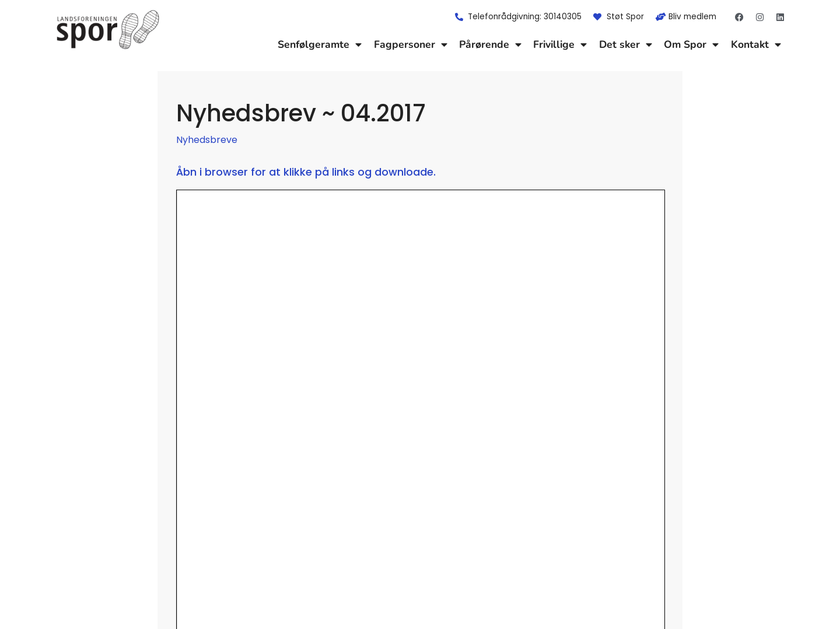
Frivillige (560, 44)
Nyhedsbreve (207, 140)
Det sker (626, 44)
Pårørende (490, 44)
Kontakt (756, 44)
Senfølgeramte (320, 44)
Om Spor (691, 44)
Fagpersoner (411, 44)
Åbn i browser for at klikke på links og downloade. (306, 172)
